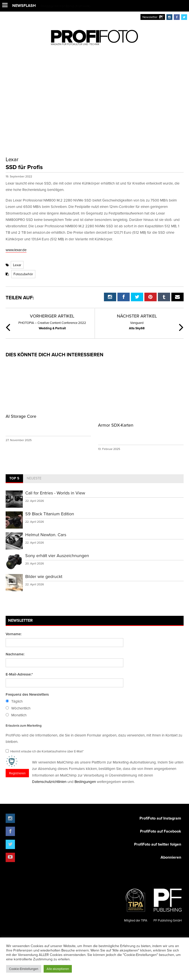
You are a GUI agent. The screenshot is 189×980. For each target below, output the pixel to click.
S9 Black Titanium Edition (50, 514)
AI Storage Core (21, 416)
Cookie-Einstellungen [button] (24, 969)
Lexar (17, 265)
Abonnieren (171, 857)
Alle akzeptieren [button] (58, 969)
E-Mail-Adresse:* (19, 674)
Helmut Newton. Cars (46, 535)
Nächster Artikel (137, 316)
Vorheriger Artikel (52, 316)
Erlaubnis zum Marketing (24, 726)
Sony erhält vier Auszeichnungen (57, 555)
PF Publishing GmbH (168, 903)
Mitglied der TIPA (136, 903)
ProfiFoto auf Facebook (161, 831)
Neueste (34, 478)
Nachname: (15, 654)
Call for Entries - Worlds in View (55, 493)
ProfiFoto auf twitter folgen (158, 844)
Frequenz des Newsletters (27, 694)
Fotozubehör (23, 274)
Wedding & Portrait (52, 325)
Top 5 (14, 478)
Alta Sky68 (137, 325)
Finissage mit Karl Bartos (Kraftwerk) (65, 6)
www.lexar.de (16, 250)
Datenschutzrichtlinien (49, 782)
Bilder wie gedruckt (44, 576)
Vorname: (14, 634)
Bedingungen (85, 782)
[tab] (14, 479)
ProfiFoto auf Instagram (160, 818)
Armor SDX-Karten (116, 425)
